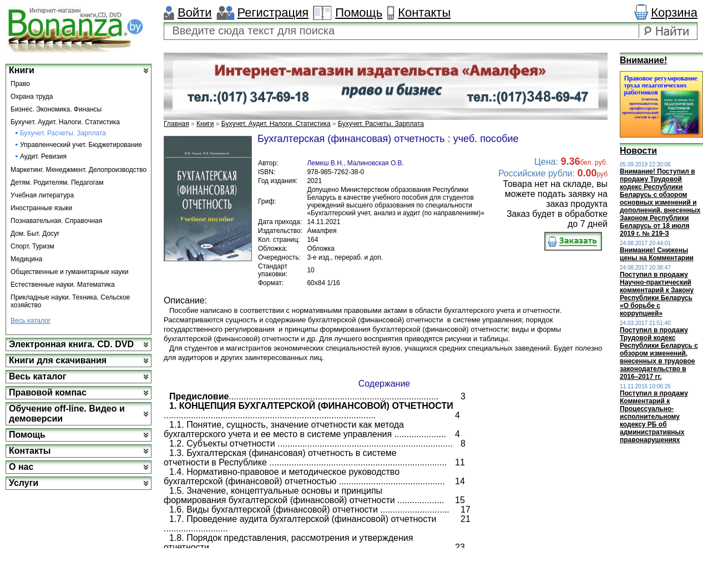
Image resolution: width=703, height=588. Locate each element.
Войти (195, 12)
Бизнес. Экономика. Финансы (56, 109)
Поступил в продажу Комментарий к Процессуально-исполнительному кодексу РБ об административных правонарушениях (654, 417)
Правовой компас (48, 392)
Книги (22, 70)
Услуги (24, 483)
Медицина (26, 259)
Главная (176, 124)
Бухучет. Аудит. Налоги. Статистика (65, 122)
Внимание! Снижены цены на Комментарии (657, 254)
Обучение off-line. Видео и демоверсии (67, 414)
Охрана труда (32, 97)
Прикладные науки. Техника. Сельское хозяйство (70, 301)
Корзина (674, 12)
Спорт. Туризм (32, 246)
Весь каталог (31, 321)
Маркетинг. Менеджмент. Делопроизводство (79, 170)
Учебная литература (42, 195)
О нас (21, 467)
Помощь (359, 12)
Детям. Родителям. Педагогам (57, 183)
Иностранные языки (41, 208)
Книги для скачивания (58, 360)
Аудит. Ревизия (43, 156)
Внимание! (643, 60)
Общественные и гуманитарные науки (70, 272)
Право (20, 84)
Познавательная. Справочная (56, 221)
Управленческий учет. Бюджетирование (81, 145)
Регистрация (273, 12)
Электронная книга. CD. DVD (71, 344)
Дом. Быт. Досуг (35, 234)
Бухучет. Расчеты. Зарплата (63, 133)
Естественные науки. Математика (63, 285)
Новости (638, 151)
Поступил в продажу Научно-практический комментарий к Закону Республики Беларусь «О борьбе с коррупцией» (657, 294)
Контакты (424, 12)
